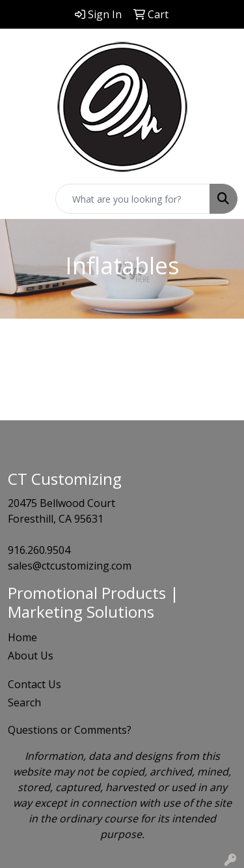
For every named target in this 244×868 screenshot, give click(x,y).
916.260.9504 (39, 550)
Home (22, 637)
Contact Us (34, 684)
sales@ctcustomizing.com (70, 566)
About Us (31, 656)
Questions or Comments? (70, 730)
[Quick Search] (133, 199)
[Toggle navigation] (20, 199)
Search (24, 702)
